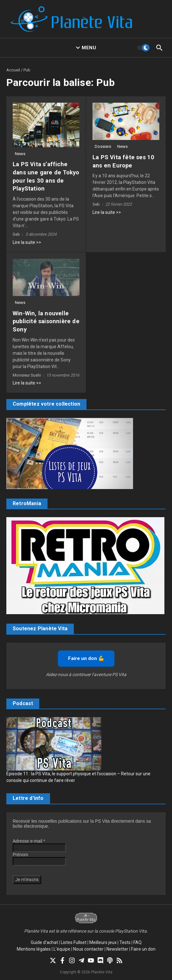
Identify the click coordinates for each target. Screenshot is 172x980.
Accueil (13, 70)
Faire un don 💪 (86, 657)
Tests (125, 941)
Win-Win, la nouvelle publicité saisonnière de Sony (45, 321)
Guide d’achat (44, 941)
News (20, 154)
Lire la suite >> (27, 241)
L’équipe (62, 948)
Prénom (20, 853)
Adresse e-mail (29, 840)
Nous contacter (88, 948)
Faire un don (143, 948)
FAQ (137, 941)
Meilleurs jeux (103, 941)
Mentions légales (34, 948)
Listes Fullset (74, 941)
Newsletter (117, 948)
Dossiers (103, 146)
